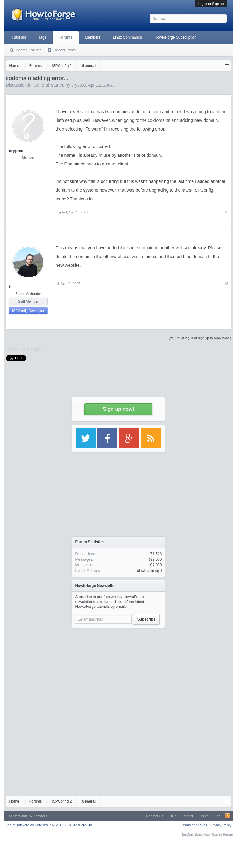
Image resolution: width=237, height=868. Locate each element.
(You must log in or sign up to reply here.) (200, 338)
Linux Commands (128, 37)
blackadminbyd (149, 571)
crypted (16, 151)
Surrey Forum (223, 834)
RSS (227, 816)
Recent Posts (65, 50)
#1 (226, 212)
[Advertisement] (118, 670)
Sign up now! (118, 409)
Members (93, 37)
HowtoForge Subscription (175, 37)
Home (204, 816)
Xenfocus (40, 816)
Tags (42, 37)
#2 (226, 284)
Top (218, 816)
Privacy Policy (221, 825)
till (11, 287)
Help (173, 816)
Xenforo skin (18, 816)
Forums (66, 37)
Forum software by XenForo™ (49, 825)
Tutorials (19, 37)
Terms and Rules (194, 825)
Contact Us (155, 816)
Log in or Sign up (211, 4)
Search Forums (29, 50)
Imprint (188, 816)
